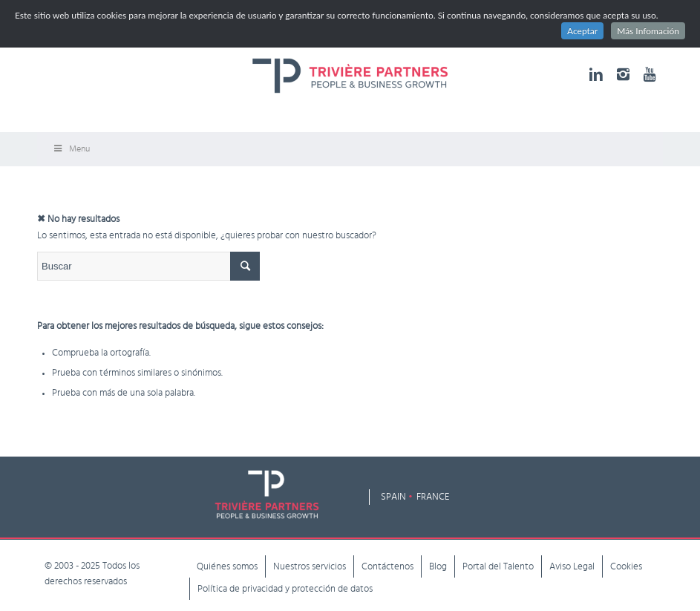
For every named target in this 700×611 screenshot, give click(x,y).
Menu (71, 148)
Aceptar (582, 31)
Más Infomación (648, 31)
